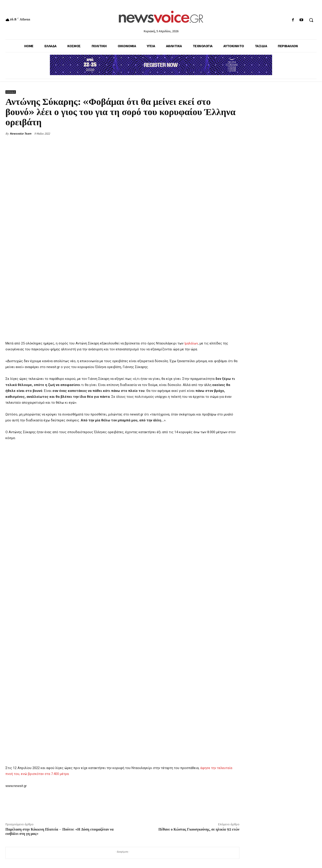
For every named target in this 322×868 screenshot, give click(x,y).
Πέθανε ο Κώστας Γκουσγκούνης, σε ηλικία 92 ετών (199, 829)
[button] (311, 20)
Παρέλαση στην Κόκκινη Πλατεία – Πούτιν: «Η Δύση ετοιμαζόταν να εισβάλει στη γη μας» (60, 832)
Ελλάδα (11, 92)
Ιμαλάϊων (191, 343)
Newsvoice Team (21, 134)
